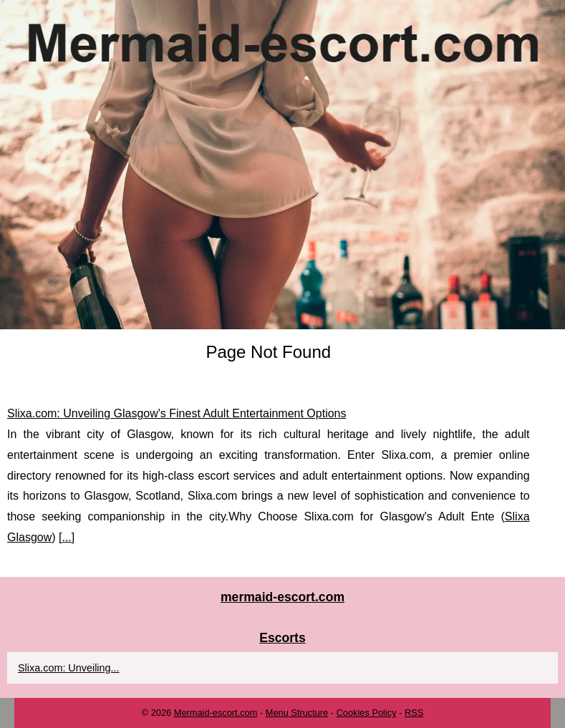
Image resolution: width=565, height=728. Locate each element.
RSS (414, 713)
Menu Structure (297, 713)
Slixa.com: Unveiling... (69, 668)
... (66, 537)
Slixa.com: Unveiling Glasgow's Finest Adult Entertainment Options (177, 413)
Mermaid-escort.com (216, 713)
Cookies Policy (367, 713)
